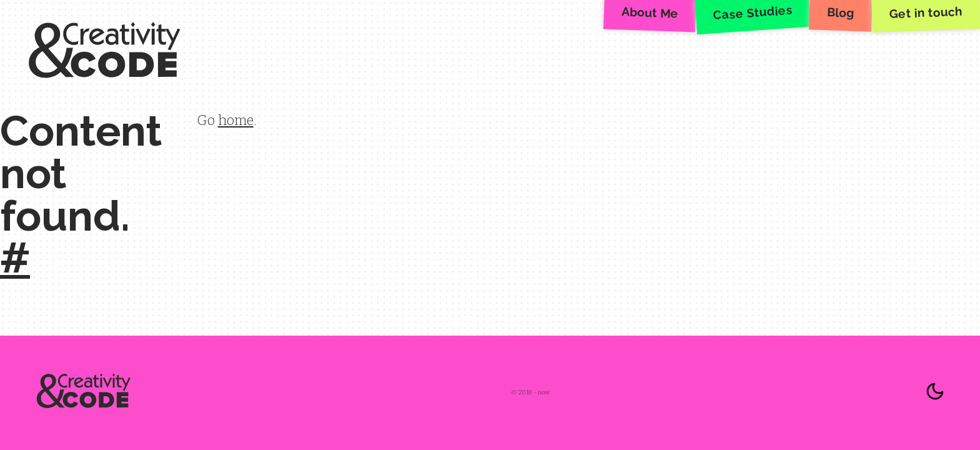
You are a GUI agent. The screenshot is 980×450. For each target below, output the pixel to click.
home (236, 120)
